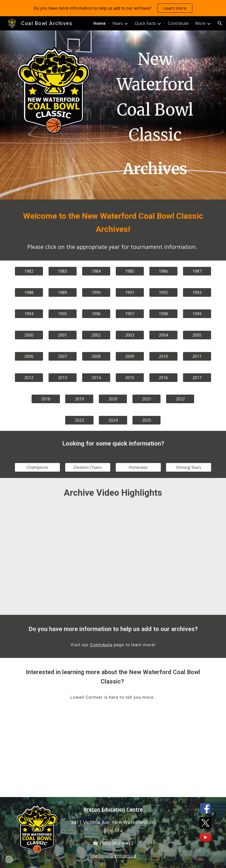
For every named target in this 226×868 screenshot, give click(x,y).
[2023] (79, 420)
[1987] (197, 271)
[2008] (96, 356)
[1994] (29, 314)
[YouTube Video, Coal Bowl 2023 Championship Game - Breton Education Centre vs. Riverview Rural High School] (113, 591)
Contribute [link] (178, 23)
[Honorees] (138, 467)
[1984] (96, 271)
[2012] (29, 378)
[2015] (130, 378)
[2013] (63, 378)
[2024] (113, 420)
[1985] (130, 271)
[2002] (96, 335)
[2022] (180, 399)
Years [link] (118, 23)
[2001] (63, 335)
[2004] (163, 335)
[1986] (163, 271)
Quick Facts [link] (145, 23)
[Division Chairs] (88, 467)
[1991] (130, 292)
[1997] (130, 314)
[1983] (63, 271)
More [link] (200, 23)
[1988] (29, 292)
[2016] (163, 378)
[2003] (130, 335)
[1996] (96, 314)
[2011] (197, 356)
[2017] (197, 378)
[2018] (46, 399)
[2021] (146, 399)
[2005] (197, 335)
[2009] (130, 356)
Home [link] (100, 23)
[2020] (113, 399)
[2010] (163, 356)
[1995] (63, 314)
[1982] (29, 271)
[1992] (163, 292)
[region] (113, 8)
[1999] (197, 314)
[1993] (197, 292)
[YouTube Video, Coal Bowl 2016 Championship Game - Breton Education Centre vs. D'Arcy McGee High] (46, 591)
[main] (155, 115)
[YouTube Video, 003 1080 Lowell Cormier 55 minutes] (113, 754)
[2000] (29, 335)
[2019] (79, 399)
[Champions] (37, 467)
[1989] (63, 292)
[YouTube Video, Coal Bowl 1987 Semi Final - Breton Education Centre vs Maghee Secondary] (113, 537)
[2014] (96, 378)
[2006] (29, 356)
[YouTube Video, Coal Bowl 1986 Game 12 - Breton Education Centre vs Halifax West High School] (46, 537)
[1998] (163, 314)
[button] (220, 23)
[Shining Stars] (189, 467)
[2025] (146, 420)
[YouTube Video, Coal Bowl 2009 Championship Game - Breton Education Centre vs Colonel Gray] (180, 537)
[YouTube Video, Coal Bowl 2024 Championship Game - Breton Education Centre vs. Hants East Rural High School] (180, 591)
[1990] (96, 292)
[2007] (63, 356)
